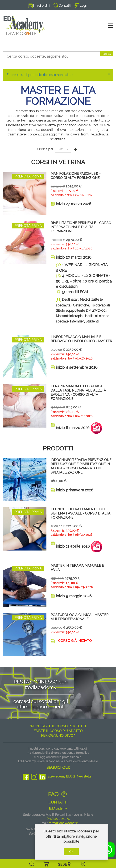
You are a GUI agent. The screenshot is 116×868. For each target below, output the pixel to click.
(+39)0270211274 (58, 819)
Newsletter (85, 776)
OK (71, 852)
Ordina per (45, 149)
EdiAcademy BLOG (61, 776)
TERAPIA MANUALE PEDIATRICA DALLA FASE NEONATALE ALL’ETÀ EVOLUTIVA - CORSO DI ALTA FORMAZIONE (78, 392)
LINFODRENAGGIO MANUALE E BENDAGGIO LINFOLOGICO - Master (81, 339)
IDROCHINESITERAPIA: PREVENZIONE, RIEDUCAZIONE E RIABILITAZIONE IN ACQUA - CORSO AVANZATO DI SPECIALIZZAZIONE (81, 466)
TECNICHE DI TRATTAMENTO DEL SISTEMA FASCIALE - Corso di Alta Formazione (80, 513)
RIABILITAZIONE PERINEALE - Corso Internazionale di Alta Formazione (81, 227)
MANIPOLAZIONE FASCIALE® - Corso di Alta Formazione (76, 176)
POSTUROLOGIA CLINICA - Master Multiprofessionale (80, 617)
